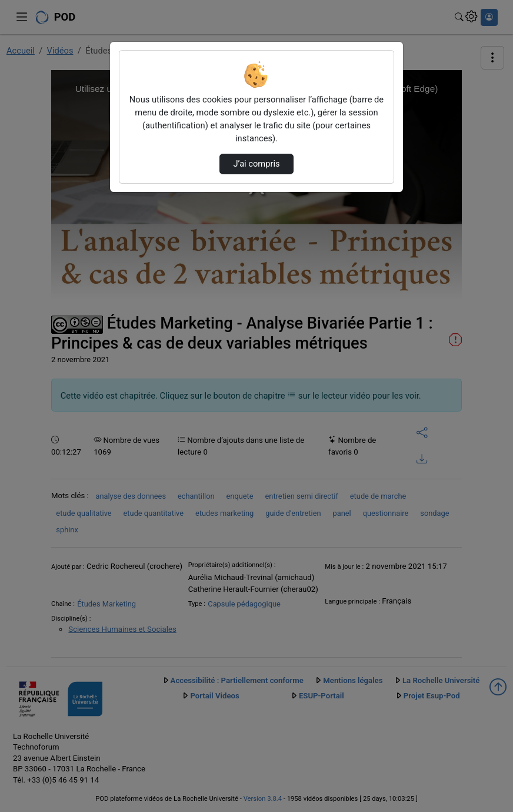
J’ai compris (256, 164)
